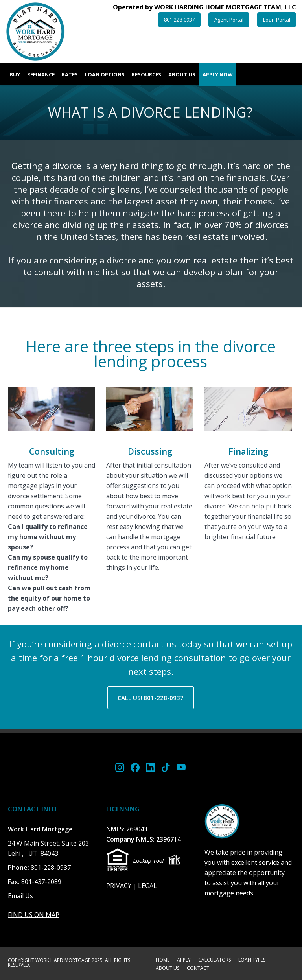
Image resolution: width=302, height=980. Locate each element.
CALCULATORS (215, 960)
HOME (163, 960)
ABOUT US (168, 969)
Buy (15, 74)
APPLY (184, 960)
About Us (182, 74)
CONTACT (198, 969)
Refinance (41, 74)
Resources (146, 74)
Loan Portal (277, 20)
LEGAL (147, 886)
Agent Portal (229, 20)
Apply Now (218, 74)
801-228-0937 (179, 20)
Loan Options (105, 74)
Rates (70, 74)
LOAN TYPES (252, 960)
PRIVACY (119, 886)
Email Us (20, 896)
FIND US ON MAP (34, 915)
